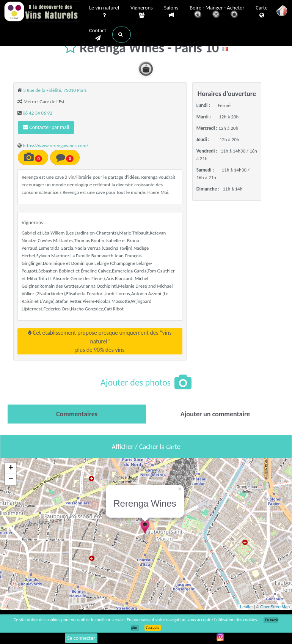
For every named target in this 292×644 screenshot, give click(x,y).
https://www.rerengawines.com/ (56, 146)
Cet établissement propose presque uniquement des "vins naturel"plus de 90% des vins (100, 341)
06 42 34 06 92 (38, 113)
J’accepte (153, 628)
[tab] (77, 414)
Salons (171, 12)
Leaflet (246, 607)
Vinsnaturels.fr (42, 12)
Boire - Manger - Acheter (217, 12)
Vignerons (142, 12)
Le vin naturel (104, 12)
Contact (98, 35)
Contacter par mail (46, 127)
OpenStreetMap (275, 607)
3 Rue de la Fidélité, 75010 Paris (55, 90)
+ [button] (11, 468)
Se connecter (81, 638)
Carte (261, 12)
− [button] (11, 480)
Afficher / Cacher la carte (146, 447)
